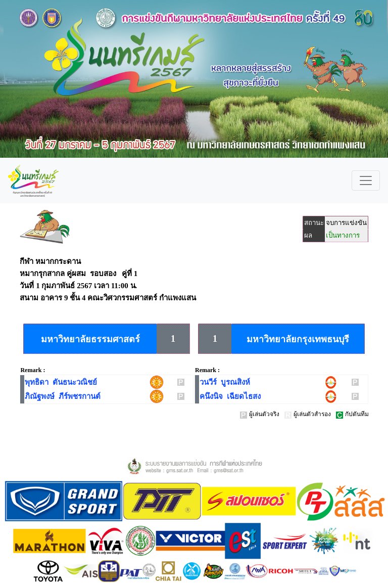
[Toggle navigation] (366, 180)
